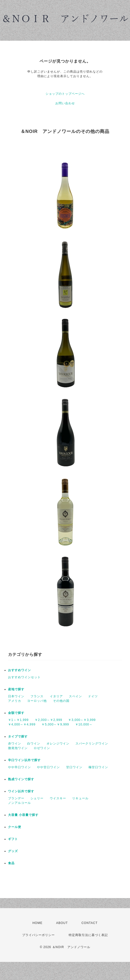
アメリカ (15, 701)
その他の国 (61, 701)
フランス (37, 696)
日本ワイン (16, 696)
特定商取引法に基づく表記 (88, 935)
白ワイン (34, 744)
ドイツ (93, 696)
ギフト (13, 839)
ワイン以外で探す (21, 791)
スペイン (75, 696)
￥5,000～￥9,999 (55, 724)
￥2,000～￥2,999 (48, 720)
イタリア (56, 696)
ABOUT (62, 923)
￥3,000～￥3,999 (82, 720)
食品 (11, 863)
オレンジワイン (58, 744)
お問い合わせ (65, 103)
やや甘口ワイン (48, 767)
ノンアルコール (19, 803)
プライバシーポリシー (38, 935)
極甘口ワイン (98, 767)
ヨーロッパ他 (37, 701)
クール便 (15, 827)
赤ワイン (15, 744)
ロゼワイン (42, 748)
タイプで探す (18, 737)
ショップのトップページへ (65, 94)
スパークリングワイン (92, 744)
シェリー (37, 798)
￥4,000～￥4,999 (22, 724)
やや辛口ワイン (19, 767)
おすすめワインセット (24, 677)
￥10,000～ (84, 724)
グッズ (13, 851)
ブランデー (16, 798)
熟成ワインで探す (21, 779)
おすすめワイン (19, 670)
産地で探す (16, 689)
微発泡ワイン (18, 748)
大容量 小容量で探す (23, 815)
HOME (37, 923)
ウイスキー (58, 798)
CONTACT (90, 923)
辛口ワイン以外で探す (24, 760)
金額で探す (16, 713)
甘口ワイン (74, 767)
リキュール (80, 798)
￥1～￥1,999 (18, 720)
